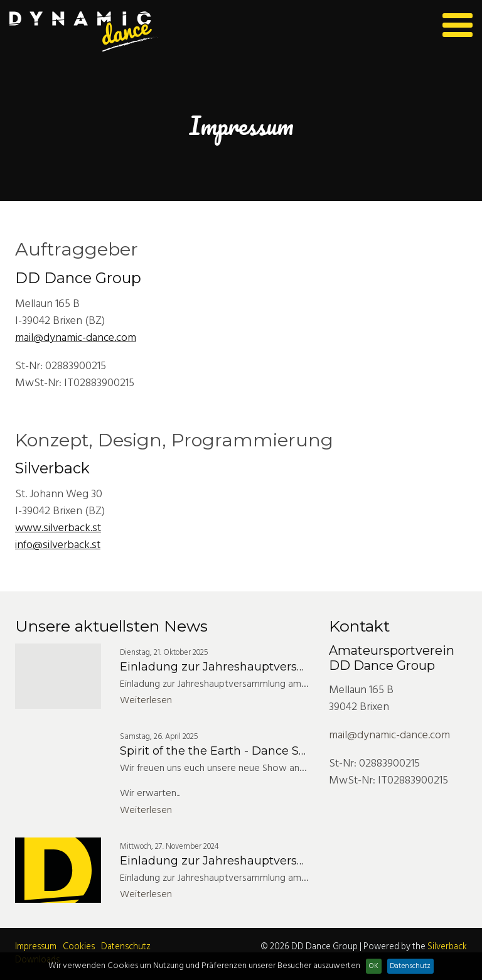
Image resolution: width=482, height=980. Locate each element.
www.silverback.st (58, 528)
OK (374, 966)
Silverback (447, 947)
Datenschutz (126, 947)
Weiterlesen (146, 701)
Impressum (36, 947)
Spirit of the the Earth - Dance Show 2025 (237, 751)
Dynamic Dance (85, 32)
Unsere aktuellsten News (111, 626)
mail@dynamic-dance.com (76, 338)
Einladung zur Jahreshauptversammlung (237, 667)
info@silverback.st (58, 545)
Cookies (79, 947)
